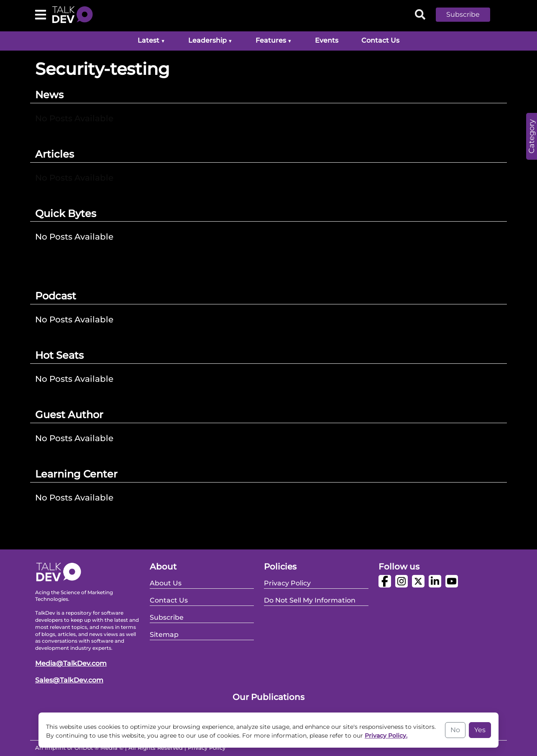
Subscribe (463, 14)
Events (327, 40)
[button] (469, 15)
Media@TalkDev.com (71, 663)
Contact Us (380, 40)
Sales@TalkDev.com (69, 680)
